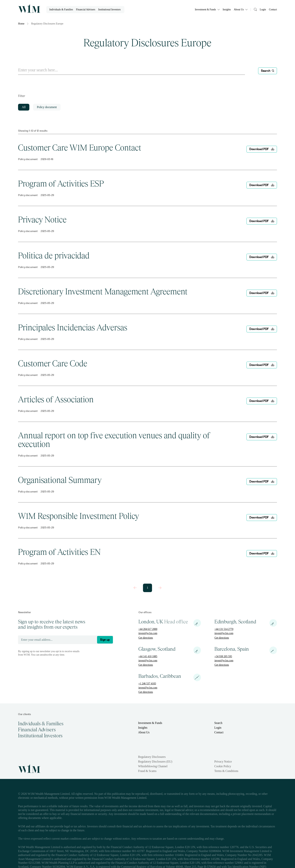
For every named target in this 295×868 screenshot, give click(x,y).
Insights (227, 10)
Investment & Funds (207, 10)
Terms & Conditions (226, 771)
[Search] (255, 9)
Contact (273, 10)
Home (21, 24)
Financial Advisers (86, 10)
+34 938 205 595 (223, 656)
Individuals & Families (61, 10)
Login (263, 10)
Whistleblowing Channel (153, 766)
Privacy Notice (223, 762)
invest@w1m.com (148, 633)
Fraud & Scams (147, 771)
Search (218, 723)
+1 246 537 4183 (147, 684)
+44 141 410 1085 (148, 656)
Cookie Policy (223, 766)
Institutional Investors (109, 10)
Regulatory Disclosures (152, 757)
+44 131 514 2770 (224, 629)
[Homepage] (29, 8)
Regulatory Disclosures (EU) (155, 762)
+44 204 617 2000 (148, 629)
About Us (241, 10)
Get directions (146, 638)
